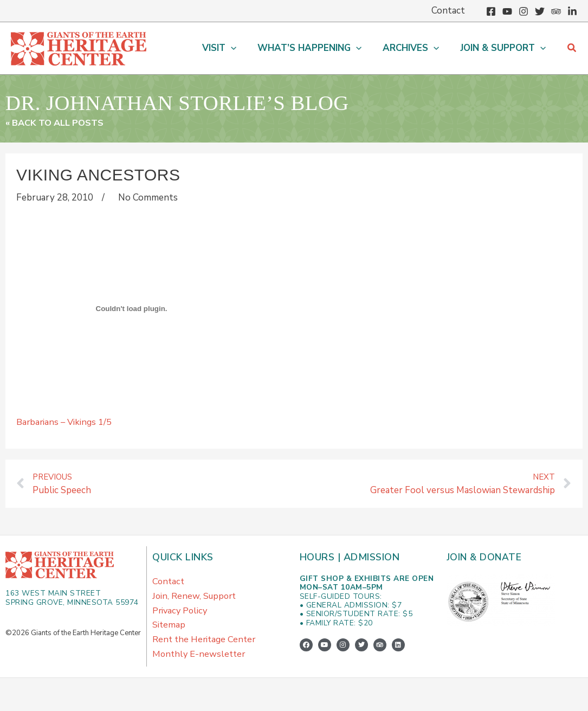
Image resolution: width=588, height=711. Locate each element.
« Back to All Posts (57, 123)
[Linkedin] (572, 11)
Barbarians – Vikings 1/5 (66, 421)
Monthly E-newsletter (200, 664)
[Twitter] (540, 11)
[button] (228, 48)
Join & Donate (485, 558)
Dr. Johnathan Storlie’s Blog (218, 101)
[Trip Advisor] (556, 11)
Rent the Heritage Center (206, 648)
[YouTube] (507, 11)
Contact (169, 583)
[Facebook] (491, 11)
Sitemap (169, 632)
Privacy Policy (181, 615)
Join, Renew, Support (196, 599)
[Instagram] (524, 11)
